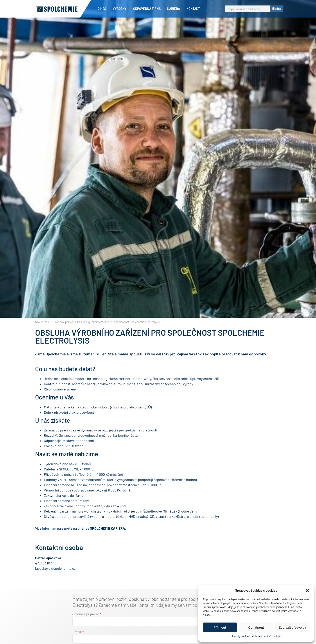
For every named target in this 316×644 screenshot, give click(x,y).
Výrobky (121, 9)
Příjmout (220, 628)
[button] (307, 591)
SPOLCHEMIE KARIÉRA (108, 536)
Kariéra (175, 9)
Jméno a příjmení (86, 622)
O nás (103, 9)
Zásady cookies (241, 637)
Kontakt (193, 9)
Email (77, 640)
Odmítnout (256, 628)
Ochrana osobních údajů (266, 637)
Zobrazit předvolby (292, 628)
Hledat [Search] (276, 9)
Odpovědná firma (148, 9)
